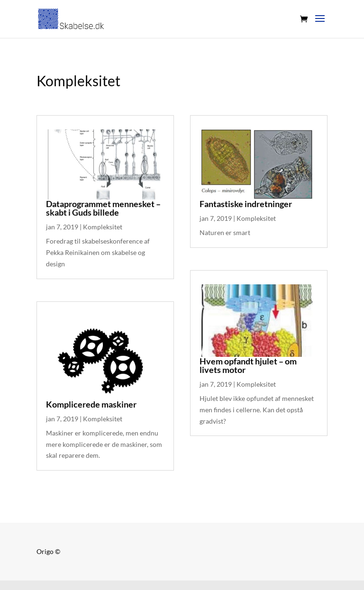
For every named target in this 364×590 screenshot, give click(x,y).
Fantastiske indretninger (246, 204)
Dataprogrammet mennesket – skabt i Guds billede (103, 208)
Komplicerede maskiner (91, 404)
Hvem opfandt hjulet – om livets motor (248, 365)
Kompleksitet (103, 227)
